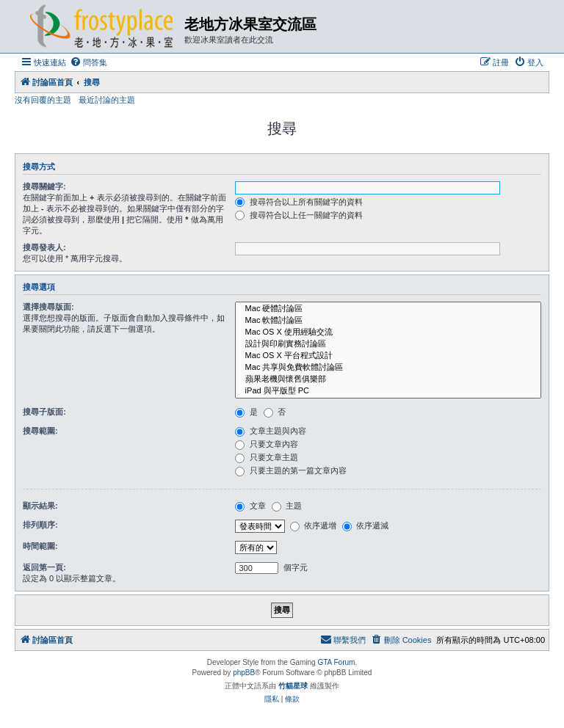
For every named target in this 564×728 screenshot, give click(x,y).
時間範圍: (40, 546)
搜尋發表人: (44, 247)
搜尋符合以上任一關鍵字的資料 (299, 215)
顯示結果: (40, 506)
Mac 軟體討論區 (388, 321)
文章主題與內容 (270, 431)
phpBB (244, 673)
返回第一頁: (44, 567)
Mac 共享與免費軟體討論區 (388, 368)
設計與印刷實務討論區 (388, 344)
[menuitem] (88, 62)
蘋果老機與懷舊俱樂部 (388, 379)
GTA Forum (336, 662)
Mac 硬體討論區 (388, 309)
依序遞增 (313, 525)
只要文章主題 (266, 457)
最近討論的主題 (107, 100)
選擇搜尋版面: (48, 307)
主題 (287, 506)
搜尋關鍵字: (44, 186)
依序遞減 (365, 525)
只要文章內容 (266, 444)
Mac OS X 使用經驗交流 (388, 332)
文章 (250, 506)
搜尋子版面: (44, 412)
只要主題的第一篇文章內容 (290, 470)
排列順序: (40, 525)
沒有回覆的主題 (43, 100)
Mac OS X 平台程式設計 (388, 356)
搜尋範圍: (40, 431)
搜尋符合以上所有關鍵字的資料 (299, 202)
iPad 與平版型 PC (388, 391)
